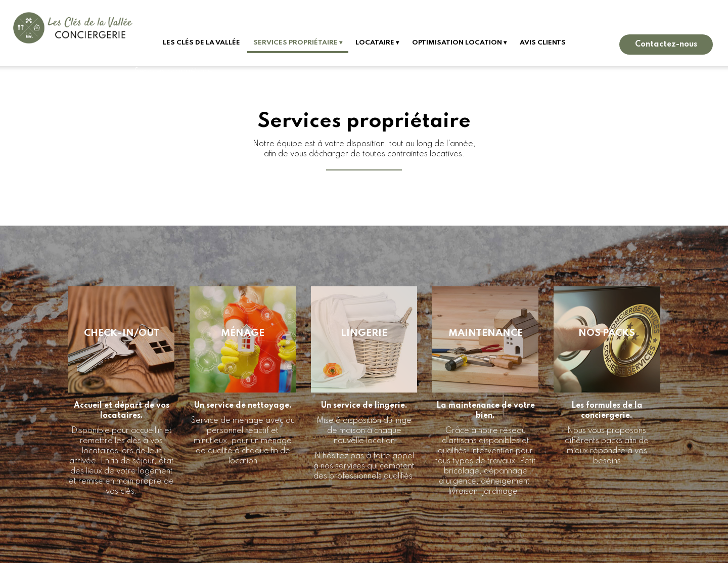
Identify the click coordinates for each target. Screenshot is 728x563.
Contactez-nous (666, 45)
